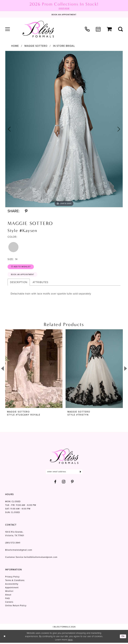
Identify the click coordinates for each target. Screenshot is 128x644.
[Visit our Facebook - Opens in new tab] (55, 483)
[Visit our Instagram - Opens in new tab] (64, 483)
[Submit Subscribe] (80, 473)
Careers (9, 603)
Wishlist (9, 592)
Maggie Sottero (36, 46)
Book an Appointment (24, 275)
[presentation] (34, 370)
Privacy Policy (12, 578)
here (70, 641)
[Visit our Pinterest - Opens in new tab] (72, 483)
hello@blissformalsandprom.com (41, 558)
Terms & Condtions (15, 582)
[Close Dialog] (5, 638)
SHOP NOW (64, 8)
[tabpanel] (64, 129)
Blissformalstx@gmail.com (19, 551)
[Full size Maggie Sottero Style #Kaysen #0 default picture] (64, 129)
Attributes (40, 283)
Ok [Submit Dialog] (123, 637)
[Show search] (120, 29)
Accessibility (12, 585)
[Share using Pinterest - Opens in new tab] (26, 211)
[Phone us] (87, 29)
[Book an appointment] (64, 14)
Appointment (12, 589)
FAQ (7, 600)
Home (15, 46)
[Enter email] (64, 473)
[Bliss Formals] (38, 29)
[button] (8, 29)
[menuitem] (8, 29)
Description (19, 283)
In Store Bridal (64, 46)
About (8, 596)
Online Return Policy (16, 607)
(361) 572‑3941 (13, 544)
